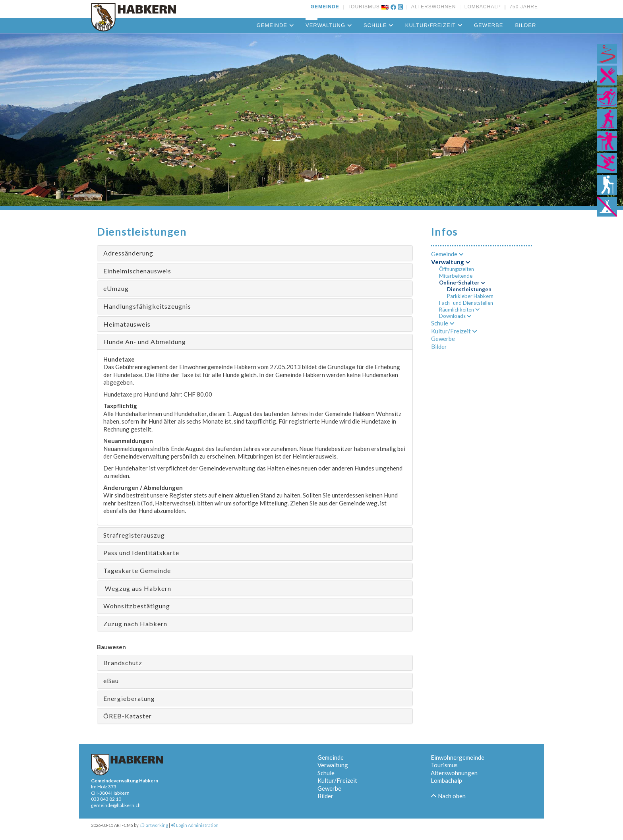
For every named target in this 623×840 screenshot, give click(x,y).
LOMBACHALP (481, 7)
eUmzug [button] (116, 288)
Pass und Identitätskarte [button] (141, 553)
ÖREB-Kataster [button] (128, 716)
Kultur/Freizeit (434, 25)
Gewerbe (489, 25)
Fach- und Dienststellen (466, 303)
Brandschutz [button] (123, 663)
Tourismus (444, 765)
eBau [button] (111, 680)
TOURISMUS (362, 7)
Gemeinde (275, 25)
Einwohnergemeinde (458, 757)
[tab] (255, 253)
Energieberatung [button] (129, 698)
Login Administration (195, 825)
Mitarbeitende (456, 276)
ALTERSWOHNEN (432, 7)
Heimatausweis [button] (127, 324)
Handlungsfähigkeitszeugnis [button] (147, 306)
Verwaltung (329, 25)
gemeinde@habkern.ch (116, 805)
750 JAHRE (522, 7)
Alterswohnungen (454, 773)
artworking (154, 825)
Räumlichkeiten (459, 310)
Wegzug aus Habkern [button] (137, 588)
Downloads (455, 316)
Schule (378, 25)
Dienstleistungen (469, 289)
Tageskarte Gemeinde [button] (137, 570)
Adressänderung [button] (128, 253)
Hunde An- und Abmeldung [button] (145, 342)
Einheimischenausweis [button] (137, 271)
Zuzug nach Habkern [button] (135, 624)
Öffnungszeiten (457, 269)
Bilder (525, 25)
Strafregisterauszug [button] (134, 535)
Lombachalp (446, 780)
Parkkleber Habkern (470, 296)
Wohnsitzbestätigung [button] (137, 606)
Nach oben (448, 796)
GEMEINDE (325, 7)
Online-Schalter (462, 283)
